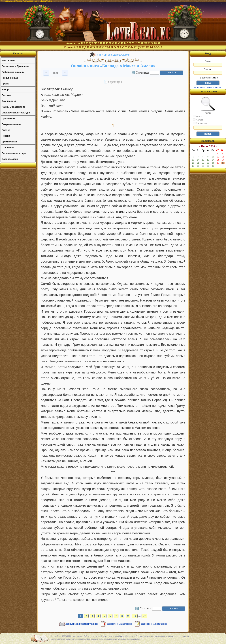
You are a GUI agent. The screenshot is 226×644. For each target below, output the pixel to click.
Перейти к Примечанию (154, 624)
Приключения (10, 78)
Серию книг (200, 123)
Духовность (9, 118)
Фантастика (8, 60)
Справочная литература (16, 113)
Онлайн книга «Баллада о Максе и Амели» (113, 66)
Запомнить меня (208, 78)
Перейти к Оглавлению (120, 624)
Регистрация (199, 88)
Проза (5, 84)
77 (144, 616)
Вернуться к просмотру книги (82, 624)
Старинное (8, 147)
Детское (6, 95)
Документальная (11, 124)
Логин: (208, 63)
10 (135, 616)
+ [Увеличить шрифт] (65, 73)
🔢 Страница (140, 72)
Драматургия (9, 142)
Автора (198, 120)
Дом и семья (9, 101)
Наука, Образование (13, 107)
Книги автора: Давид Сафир (113, 55)
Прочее (6, 130)
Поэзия (6, 136)
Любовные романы (13, 72)
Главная (18, 53)
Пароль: (208, 71)
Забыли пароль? (215, 88)
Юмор (5, 89)
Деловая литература (14, 153)
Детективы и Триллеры (15, 66)
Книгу (197, 116)
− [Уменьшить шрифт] (46, 73)
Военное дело (10, 159)
